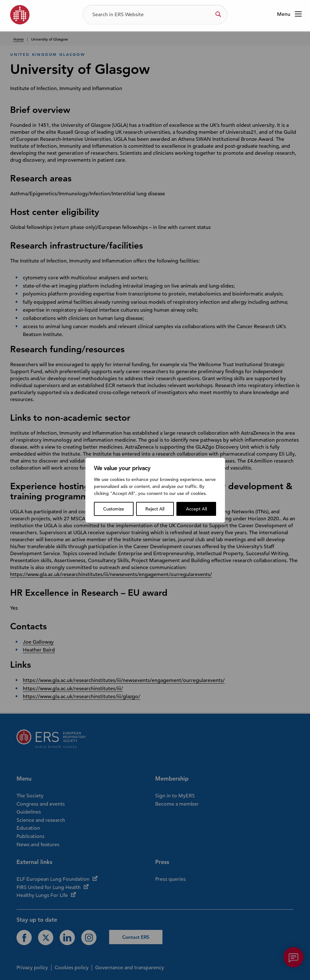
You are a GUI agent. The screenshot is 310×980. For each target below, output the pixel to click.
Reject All (155, 509)
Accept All (196, 509)
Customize (114, 509)
